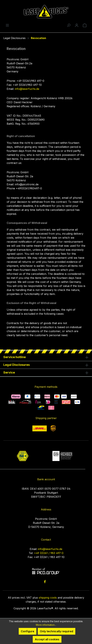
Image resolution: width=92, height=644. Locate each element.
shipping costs (48, 598)
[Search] (69, 25)
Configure (28, 631)
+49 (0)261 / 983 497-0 (49, 553)
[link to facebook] (45, 582)
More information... (46, 625)
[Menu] (7, 25)
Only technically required (57, 631)
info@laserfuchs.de (27, 89)
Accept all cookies (47, 639)
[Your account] (77, 25)
